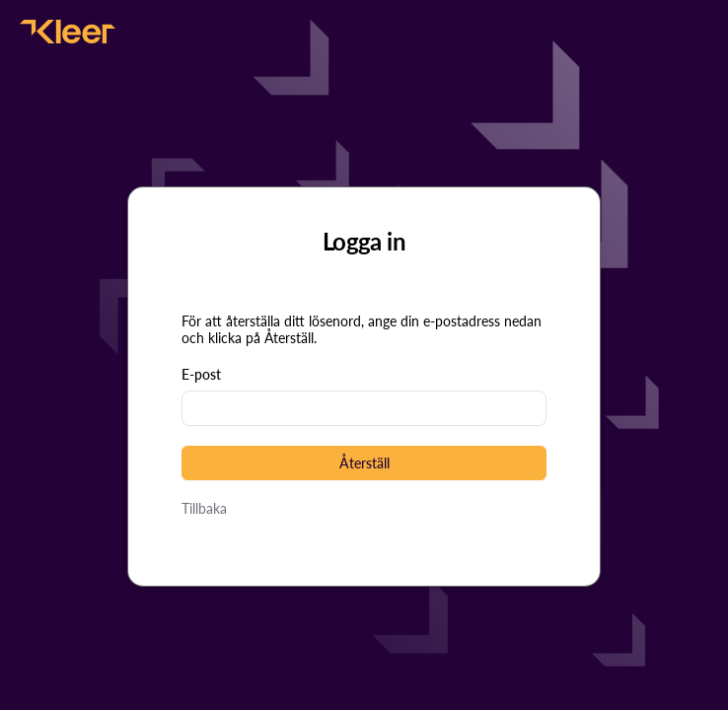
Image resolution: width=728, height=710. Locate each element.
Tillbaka (204, 508)
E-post (201, 374)
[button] (364, 463)
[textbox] (364, 408)
